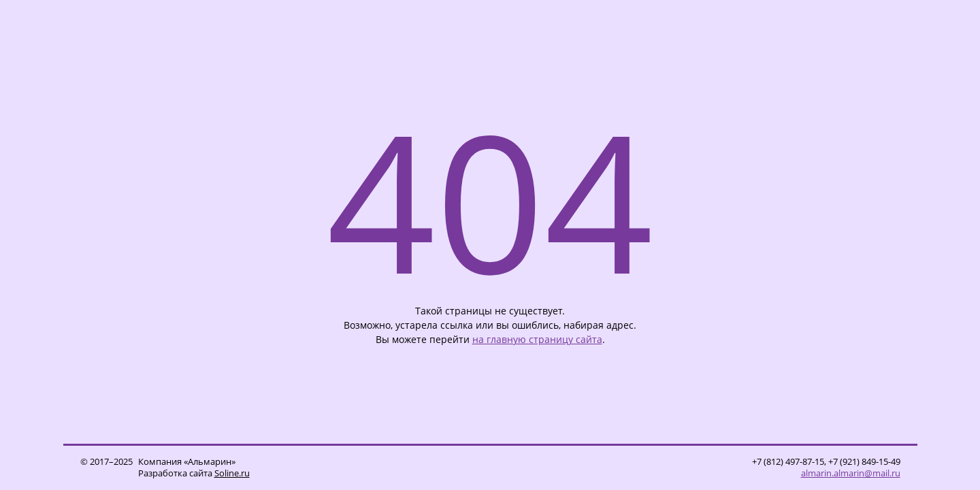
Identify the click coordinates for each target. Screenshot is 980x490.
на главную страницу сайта (537, 339)
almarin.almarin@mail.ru (851, 473)
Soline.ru (232, 473)
